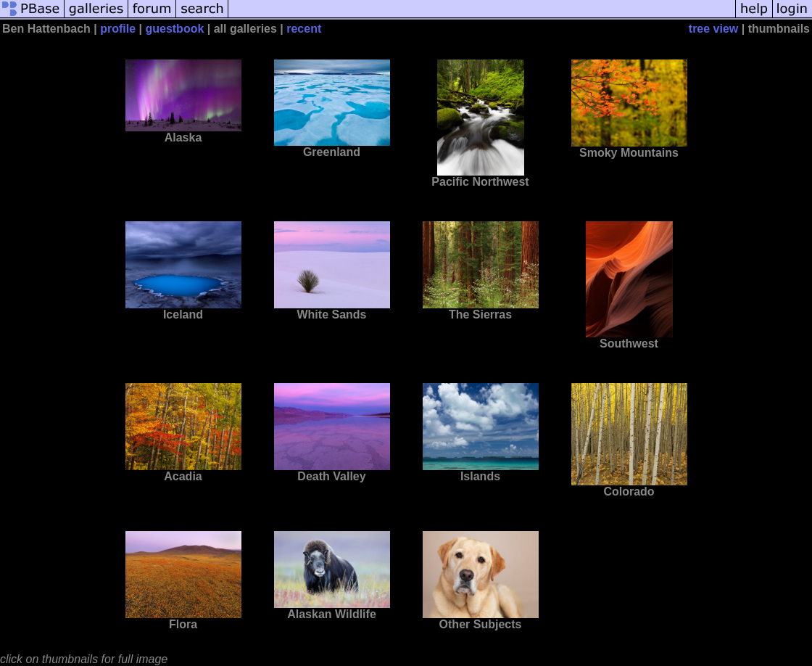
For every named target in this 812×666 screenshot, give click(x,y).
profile (118, 29)
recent (304, 29)
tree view (713, 29)
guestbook (174, 29)
